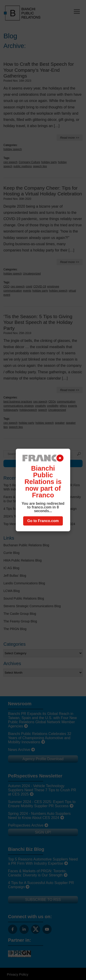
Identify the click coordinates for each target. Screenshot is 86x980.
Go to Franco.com (43, 521)
